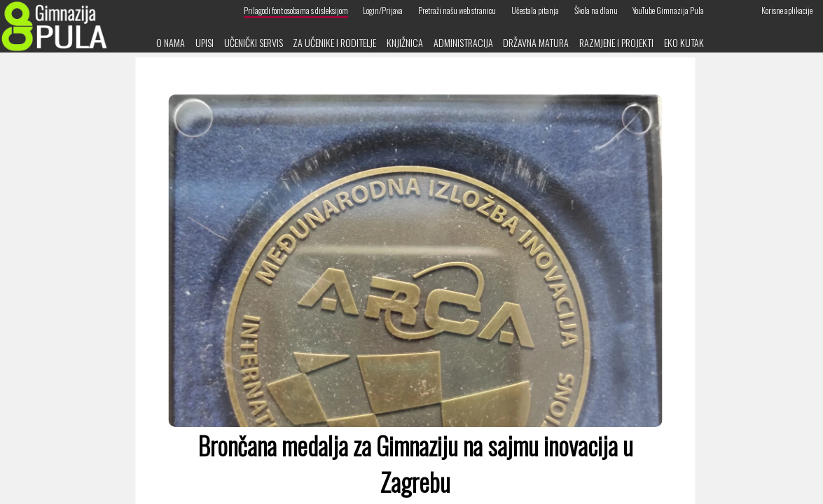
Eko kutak (684, 42)
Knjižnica (405, 42)
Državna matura (536, 42)
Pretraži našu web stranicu (457, 10)
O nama (171, 42)
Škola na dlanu (596, 10)
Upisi (205, 42)
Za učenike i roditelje (334, 42)
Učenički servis (254, 42)
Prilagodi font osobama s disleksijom (296, 10)
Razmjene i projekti (616, 42)
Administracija (463, 42)
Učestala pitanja (535, 10)
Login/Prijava (383, 10)
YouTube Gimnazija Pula (668, 10)
